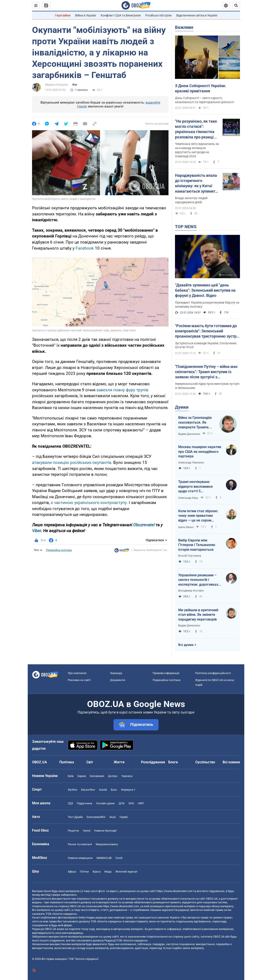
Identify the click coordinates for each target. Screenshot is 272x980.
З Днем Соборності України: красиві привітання (200, 88)
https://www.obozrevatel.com (175, 891)
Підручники (85, 803)
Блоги (173, 762)
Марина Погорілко (57, 85)
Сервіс (124, 817)
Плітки (84, 872)
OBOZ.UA (212, 899)
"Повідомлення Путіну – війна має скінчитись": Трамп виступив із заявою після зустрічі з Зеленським (206, 372)
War (75, 85)
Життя (119, 762)
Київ (71, 776)
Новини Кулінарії (105, 831)
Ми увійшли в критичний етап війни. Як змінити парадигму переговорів (198, 615)
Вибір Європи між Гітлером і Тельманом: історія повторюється (197, 545)
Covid (119, 858)
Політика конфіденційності (213, 673)
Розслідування (153, 762)
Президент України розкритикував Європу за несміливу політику (207, 305)
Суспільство (205, 762)
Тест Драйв (75, 817)
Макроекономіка (107, 844)
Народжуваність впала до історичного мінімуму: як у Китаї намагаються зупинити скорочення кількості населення (196, 184)
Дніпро (113, 776)
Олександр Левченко (191, 463)
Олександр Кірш (188, 498)
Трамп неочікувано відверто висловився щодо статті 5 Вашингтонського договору (195, 487)
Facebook (85, 248)
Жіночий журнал (126, 872)
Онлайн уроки (105, 803)
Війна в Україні (86, 15)
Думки (182, 407)
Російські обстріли (158, 15)
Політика (67, 762)
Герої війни (63, 15)
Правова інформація (166, 673)
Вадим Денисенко (189, 434)
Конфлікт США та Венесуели (121, 15)
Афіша (72, 872)
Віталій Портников (190, 556)
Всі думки (186, 645)
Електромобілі (96, 817)
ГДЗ (70, 803)
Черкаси (127, 776)
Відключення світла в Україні (197, 15)
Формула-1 (128, 790)
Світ (90, 762)
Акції (113, 817)
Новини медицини (80, 858)
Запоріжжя (97, 776)
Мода (108, 872)
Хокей (103, 790)
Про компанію (77, 673)
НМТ (141, 803)
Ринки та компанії (80, 844)
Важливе (184, 27)
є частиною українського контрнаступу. (89, 503)
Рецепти (73, 831)
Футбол (73, 790)
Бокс (114, 790)
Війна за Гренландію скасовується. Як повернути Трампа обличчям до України (196, 423)
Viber (36, 531)
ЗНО (131, 803)
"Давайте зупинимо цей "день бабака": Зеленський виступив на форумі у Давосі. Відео (205, 290)
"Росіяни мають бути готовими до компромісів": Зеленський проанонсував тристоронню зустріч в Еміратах (207, 331)
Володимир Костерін (191, 591)
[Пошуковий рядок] (236, 5)
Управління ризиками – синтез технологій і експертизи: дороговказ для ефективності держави (198, 580)
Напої (87, 831)
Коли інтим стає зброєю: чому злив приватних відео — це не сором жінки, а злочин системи (198, 516)
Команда (116, 673)
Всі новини (231, 762)
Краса (97, 872)
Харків (82, 776)
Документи (118, 680)
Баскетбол (88, 790)
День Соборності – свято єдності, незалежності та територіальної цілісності (205, 100)
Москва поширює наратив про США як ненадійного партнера (200, 452)
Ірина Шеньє (186, 527)
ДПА (122, 803)
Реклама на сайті (79, 680)
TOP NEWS (186, 227)
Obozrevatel (144, 525)
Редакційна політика (59, 550)
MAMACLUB (104, 858)
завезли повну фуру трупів (122, 390)
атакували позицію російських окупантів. (73, 462)
